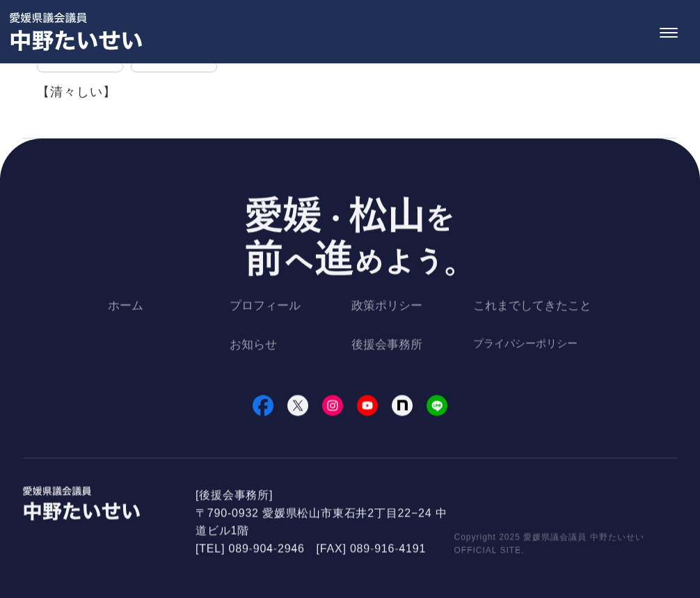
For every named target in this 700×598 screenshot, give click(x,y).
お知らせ (253, 346)
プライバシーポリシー (525, 344)
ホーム (126, 307)
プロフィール (265, 307)
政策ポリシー (387, 307)
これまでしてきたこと (532, 307)
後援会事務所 (387, 346)
